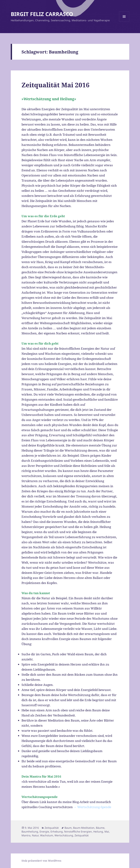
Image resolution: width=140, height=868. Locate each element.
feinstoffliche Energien (78, 832)
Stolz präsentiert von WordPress (41, 861)
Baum (68, 828)
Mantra (26, 835)
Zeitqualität (52, 828)
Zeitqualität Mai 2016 (56, 85)
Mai (107, 832)
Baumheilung (30, 832)
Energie (44, 832)
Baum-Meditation (84, 828)
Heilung (98, 832)
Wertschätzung (64, 835)
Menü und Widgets (124, 22)
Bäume (100, 828)
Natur (35, 835)
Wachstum (47, 835)
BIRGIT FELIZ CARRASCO (42, 14)
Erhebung (57, 832)
